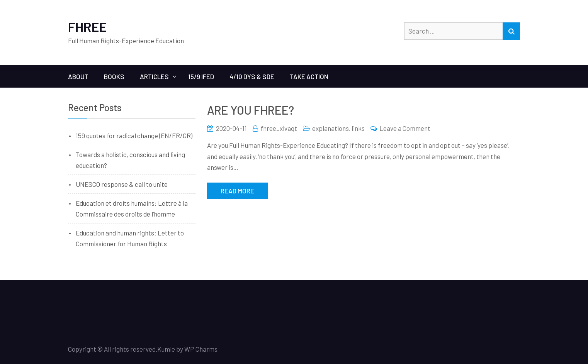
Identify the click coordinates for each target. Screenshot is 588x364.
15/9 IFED (201, 76)
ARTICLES (154, 76)
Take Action (309, 76)
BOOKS (114, 76)
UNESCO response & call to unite (122, 184)
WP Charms (201, 349)
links (358, 128)
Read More (237, 191)
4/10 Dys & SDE (252, 76)
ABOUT (78, 76)
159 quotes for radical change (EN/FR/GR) (134, 135)
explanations (331, 128)
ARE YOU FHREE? (251, 110)
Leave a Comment (405, 128)
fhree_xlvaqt (279, 128)
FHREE (88, 27)
